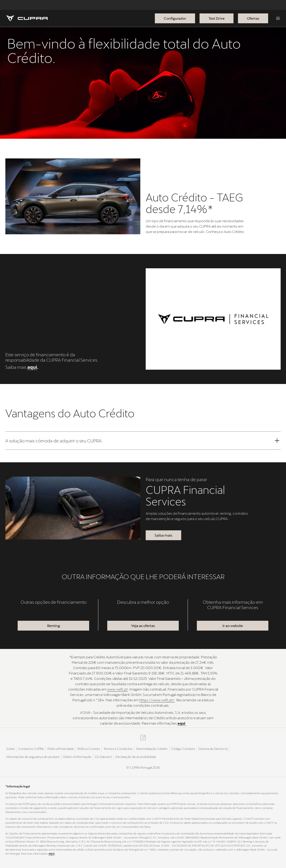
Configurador (175, 18)
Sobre (10, 749)
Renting (54, 626)
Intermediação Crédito (152, 749)
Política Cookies (89, 749)
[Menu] (278, 18)
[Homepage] (27, 18)
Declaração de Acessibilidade (136, 757)
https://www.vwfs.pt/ (157, 700)
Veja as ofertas (143, 626)
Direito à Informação (77, 757)
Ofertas (253, 18)
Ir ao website (233, 626)
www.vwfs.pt (118, 689)
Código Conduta (183, 749)
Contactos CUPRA (31, 749)
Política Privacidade (61, 749)
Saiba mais (163, 535)
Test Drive (217, 18)
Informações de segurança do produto (33, 757)
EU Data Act (104, 757)
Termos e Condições (118, 749)
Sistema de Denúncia (213, 749)
